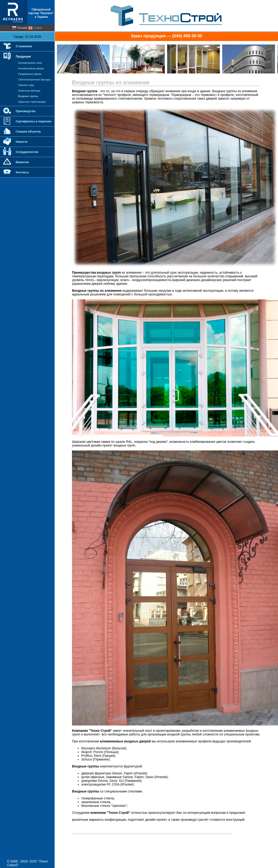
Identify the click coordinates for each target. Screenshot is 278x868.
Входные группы (28, 96)
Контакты (22, 172)
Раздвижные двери (30, 74)
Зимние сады (26, 85)
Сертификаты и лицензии (34, 121)
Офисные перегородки (32, 102)
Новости (22, 142)
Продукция (23, 57)
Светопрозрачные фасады (34, 79)
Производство (26, 111)
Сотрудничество (27, 152)
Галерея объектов (28, 132)
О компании (24, 46)
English (38, 28)
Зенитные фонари (29, 91)
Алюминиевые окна (30, 63)
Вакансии (22, 162)
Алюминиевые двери (31, 68)
